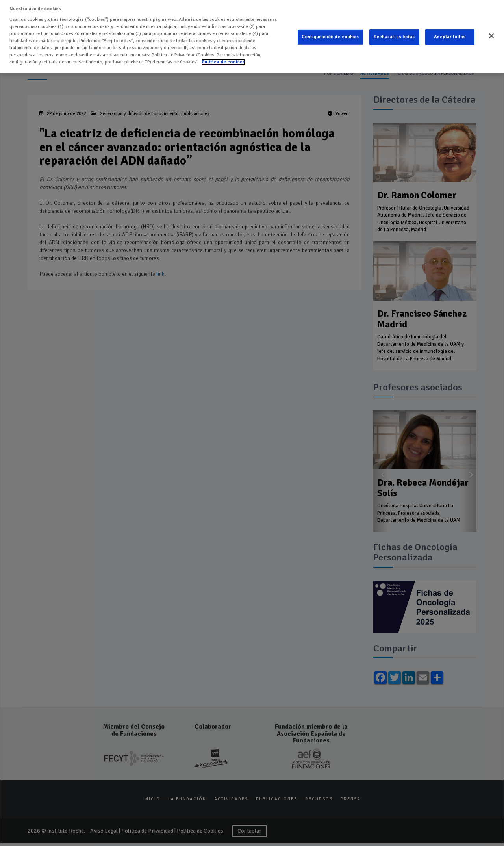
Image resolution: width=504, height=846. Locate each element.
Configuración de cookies (330, 35)
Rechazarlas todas (394, 35)
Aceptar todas (450, 35)
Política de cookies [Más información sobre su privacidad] (223, 60)
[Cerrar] (491, 34)
